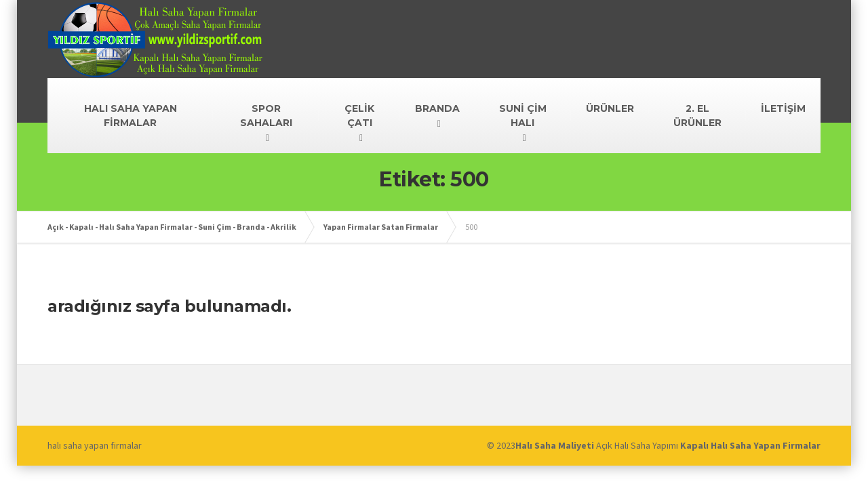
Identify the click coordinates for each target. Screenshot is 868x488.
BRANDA (437, 108)
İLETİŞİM (783, 108)
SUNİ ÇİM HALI (523, 116)
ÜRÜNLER (610, 108)
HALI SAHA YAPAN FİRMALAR (131, 116)
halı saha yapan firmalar (95, 445)
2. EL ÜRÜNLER (697, 116)
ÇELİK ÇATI (359, 116)
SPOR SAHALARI (266, 116)
